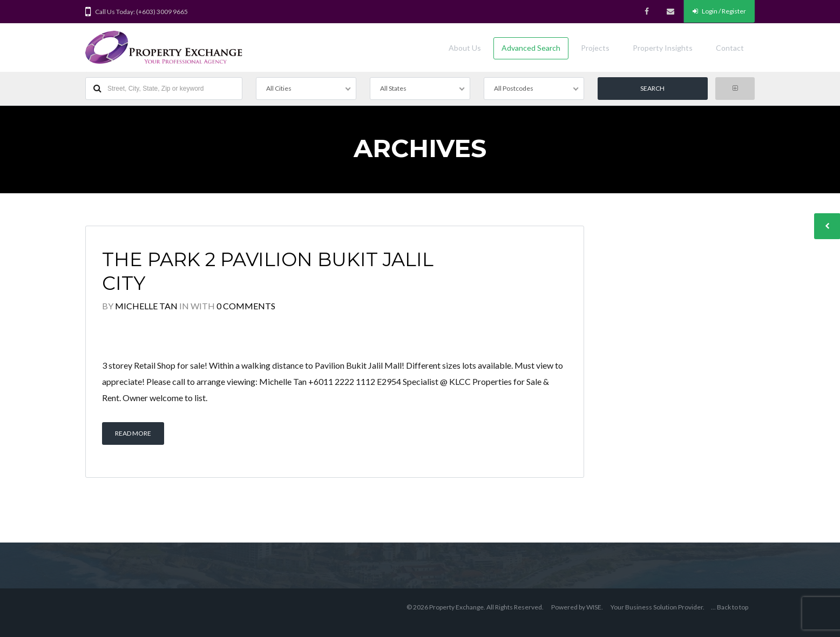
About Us (465, 48)
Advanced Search (531, 48)
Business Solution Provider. (665, 607)
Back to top (733, 607)
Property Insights (663, 48)
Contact (730, 48)
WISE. (595, 607)
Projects (595, 48)
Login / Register (719, 11)
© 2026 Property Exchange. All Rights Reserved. (475, 607)
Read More (133, 433)
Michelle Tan (146, 306)
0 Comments (246, 306)
